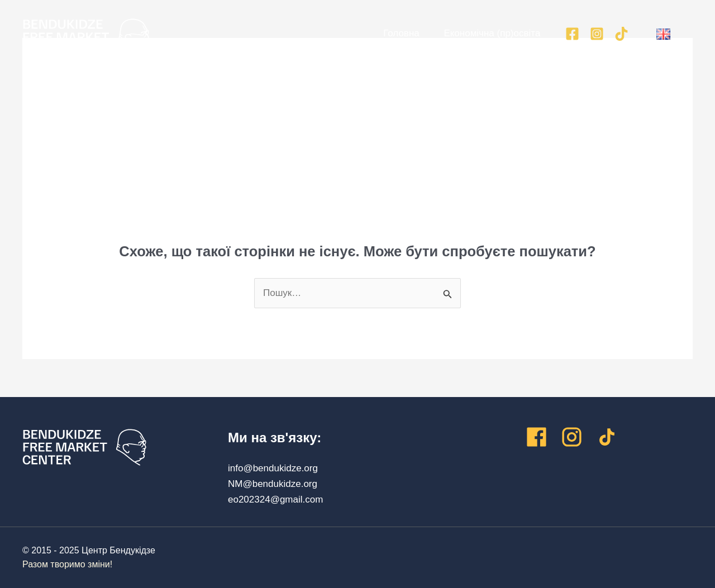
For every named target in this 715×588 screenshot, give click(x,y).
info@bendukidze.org (273, 468)
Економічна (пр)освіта (487, 33)
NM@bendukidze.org (273, 484)
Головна (392, 33)
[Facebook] (572, 34)
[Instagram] (597, 34)
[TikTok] (621, 34)
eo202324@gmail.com (275, 499)
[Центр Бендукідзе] (86, 36)
